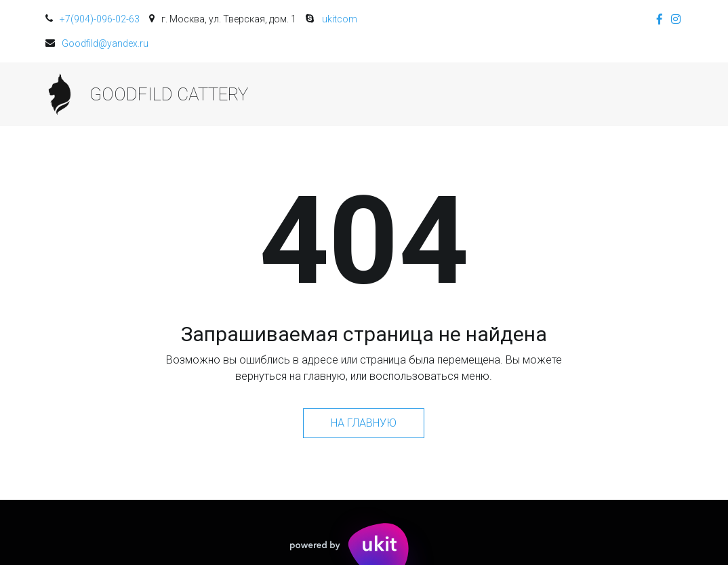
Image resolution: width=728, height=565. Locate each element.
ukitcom (340, 19)
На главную (364, 423)
